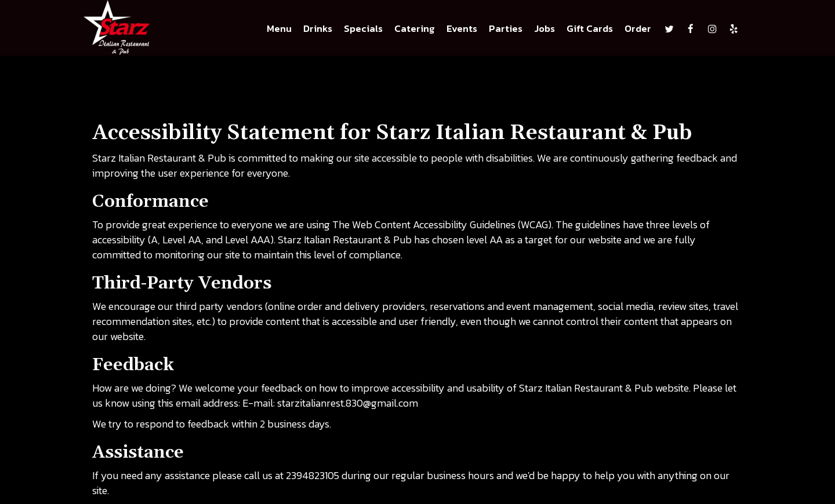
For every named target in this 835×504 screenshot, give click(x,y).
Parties (506, 29)
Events (462, 29)
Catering (415, 29)
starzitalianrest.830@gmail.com (348, 403)
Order (638, 29)
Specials (363, 29)
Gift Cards (590, 29)
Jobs (544, 29)
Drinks (318, 29)
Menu (279, 29)
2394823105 (313, 475)
